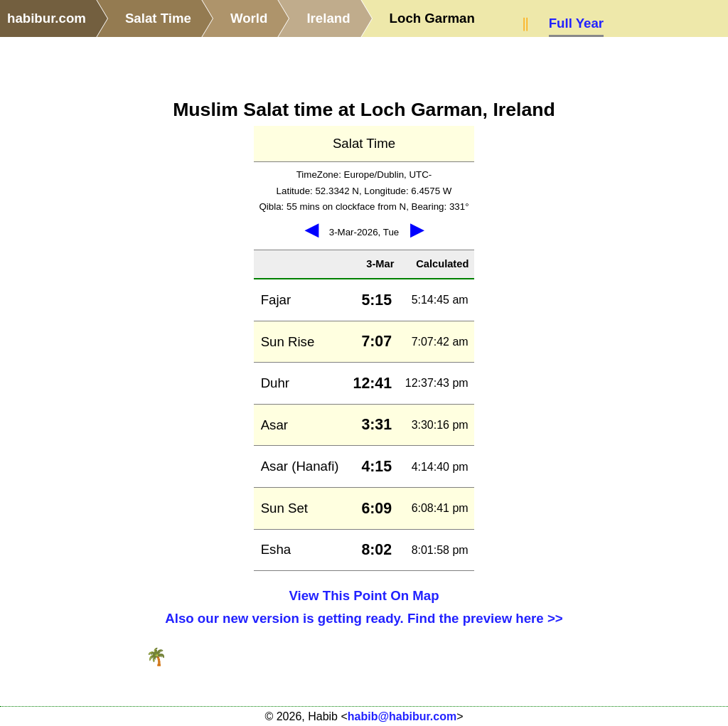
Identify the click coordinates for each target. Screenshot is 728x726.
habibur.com (47, 18)
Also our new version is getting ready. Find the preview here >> (364, 618)
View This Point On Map (364, 596)
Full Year (576, 23)
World (249, 18)
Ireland (328, 18)
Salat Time (158, 18)
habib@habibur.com (402, 716)
